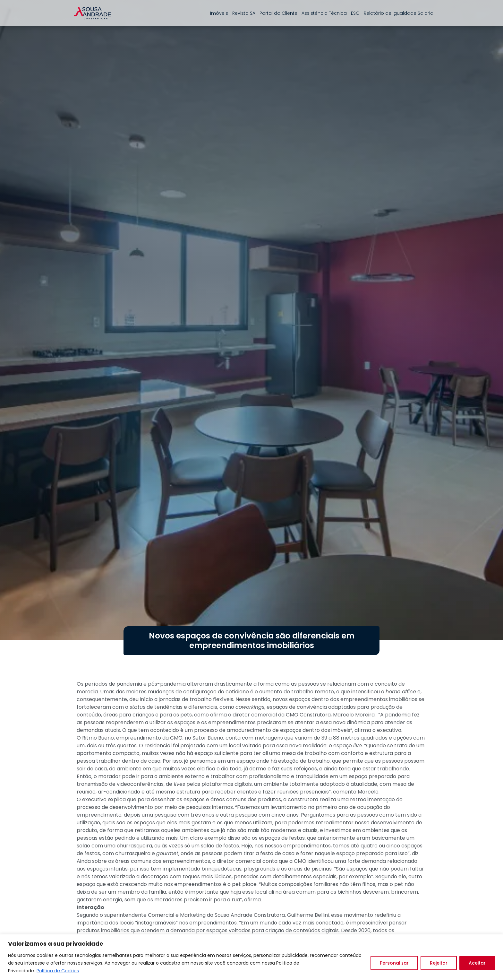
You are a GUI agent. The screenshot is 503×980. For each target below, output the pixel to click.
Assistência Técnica (324, 13)
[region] (251, 957)
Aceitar (477, 963)
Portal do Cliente (278, 13)
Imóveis (219, 13)
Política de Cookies (58, 971)
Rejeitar (439, 963)
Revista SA (244, 13)
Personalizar (394, 963)
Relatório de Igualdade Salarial (399, 13)
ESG (355, 13)
